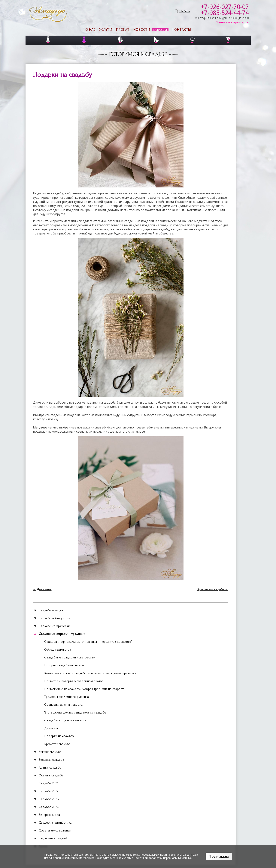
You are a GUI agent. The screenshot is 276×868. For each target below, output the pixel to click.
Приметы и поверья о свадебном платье (74, 681)
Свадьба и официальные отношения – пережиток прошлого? (88, 642)
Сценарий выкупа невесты (64, 705)
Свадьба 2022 (49, 807)
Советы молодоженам (55, 830)
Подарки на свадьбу (59, 736)
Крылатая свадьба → (213, 589)
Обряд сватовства (58, 650)
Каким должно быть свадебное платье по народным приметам (91, 673)
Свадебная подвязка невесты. (66, 720)
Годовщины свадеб (53, 838)
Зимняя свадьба (50, 752)
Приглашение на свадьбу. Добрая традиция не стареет (84, 689)
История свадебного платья (64, 665)
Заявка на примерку (233, 22)
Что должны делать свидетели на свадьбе (75, 712)
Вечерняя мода (49, 815)
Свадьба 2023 (49, 799)
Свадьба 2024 (49, 791)
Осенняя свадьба (51, 775)
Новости (142, 29)
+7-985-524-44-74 (225, 13)
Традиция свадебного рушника (67, 697)
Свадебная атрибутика (55, 823)
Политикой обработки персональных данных (162, 858)
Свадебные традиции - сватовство (70, 657)
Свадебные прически (54, 626)
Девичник (51, 728)
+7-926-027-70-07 (225, 7)
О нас (90, 29)
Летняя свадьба (50, 768)
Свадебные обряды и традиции (62, 634)
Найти (184, 11)
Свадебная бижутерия (55, 618)
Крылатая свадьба (57, 744)
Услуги (106, 29)
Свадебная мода (51, 610)
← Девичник (42, 589)
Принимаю (219, 856)
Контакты (182, 29)
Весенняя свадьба (51, 760)
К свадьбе (160, 30)
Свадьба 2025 (49, 783)
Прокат (123, 29)
